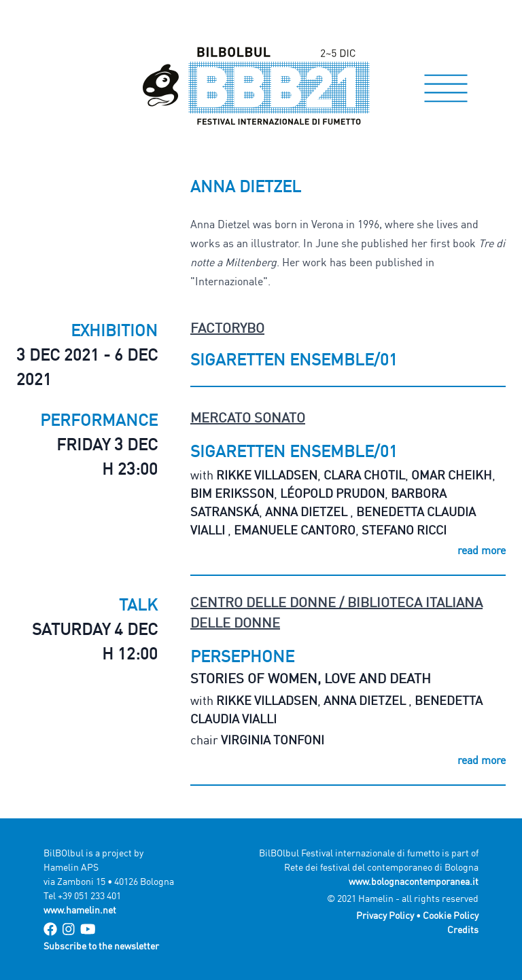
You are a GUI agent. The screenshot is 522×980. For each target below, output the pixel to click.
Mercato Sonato (248, 417)
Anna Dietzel (308, 511)
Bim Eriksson (232, 493)
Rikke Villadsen (267, 475)
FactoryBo (227, 328)
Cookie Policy (451, 915)
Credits (463, 929)
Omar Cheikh (452, 475)
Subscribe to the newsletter (101, 946)
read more (482, 550)
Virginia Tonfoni (273, 740)
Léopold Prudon (332, 493)
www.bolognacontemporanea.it (414, 881)
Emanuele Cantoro (295, 530)
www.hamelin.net (80, 910)
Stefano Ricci (404, 530)
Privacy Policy (385, 915)
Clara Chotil (364, 475)
